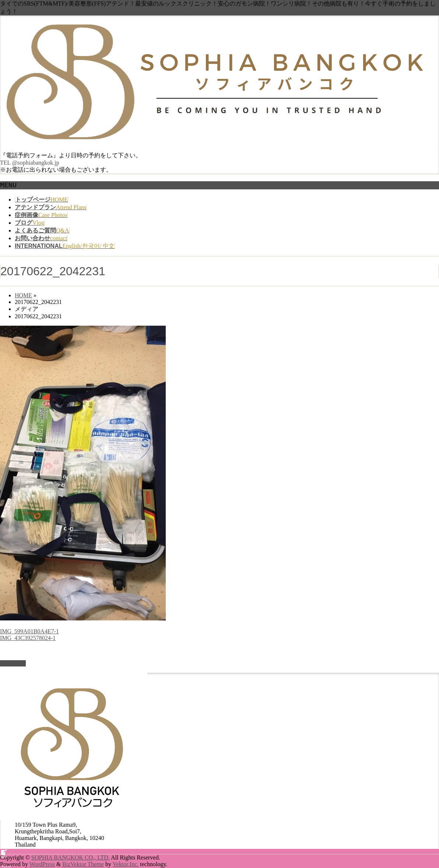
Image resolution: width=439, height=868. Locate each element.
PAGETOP (13, 755)
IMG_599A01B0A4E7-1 (29, 631)
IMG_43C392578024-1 (28, 638)
